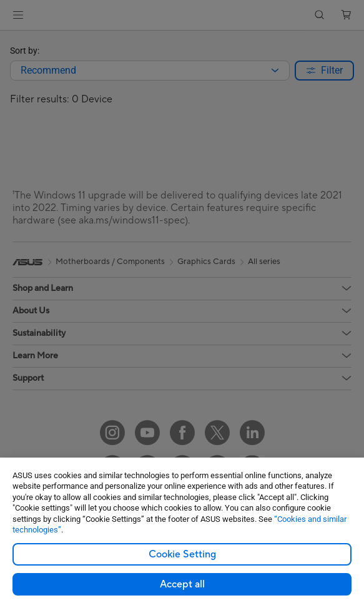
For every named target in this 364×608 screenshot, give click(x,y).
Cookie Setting (182, 554)
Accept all (182, 584)
